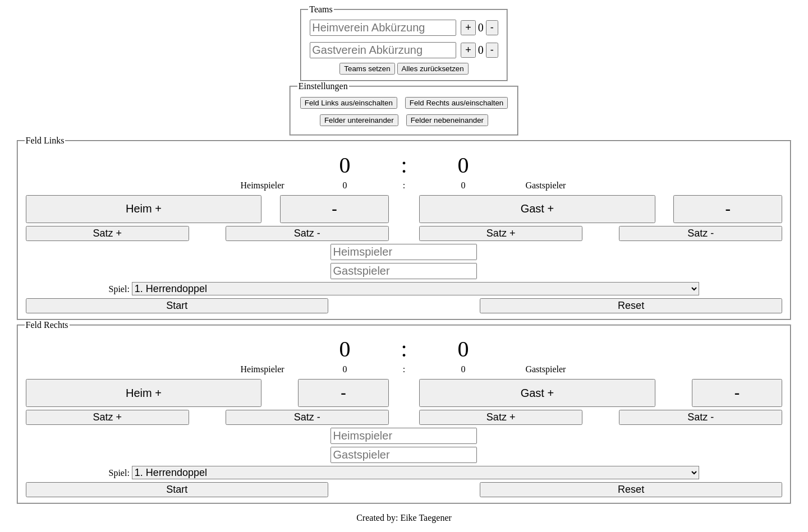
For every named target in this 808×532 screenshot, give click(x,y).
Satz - (307, 233)
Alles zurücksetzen (433, 69)
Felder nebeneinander (447, 120)
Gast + (537, 209)
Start (177, 306)
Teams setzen (367, 69)
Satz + (107, 233)
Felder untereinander (359, 120)
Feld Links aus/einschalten (349, 103)
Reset (631, 306)
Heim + (144, 209)
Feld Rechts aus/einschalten (456, 103)
